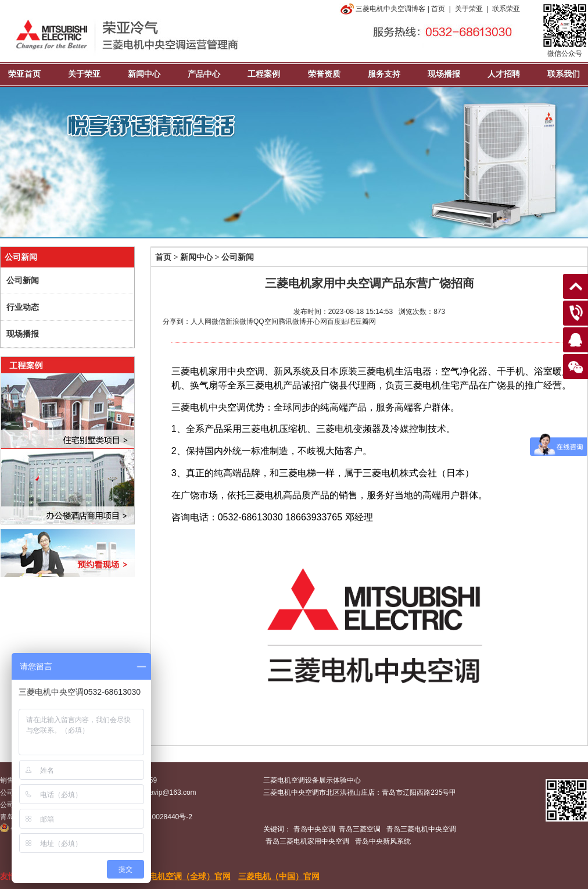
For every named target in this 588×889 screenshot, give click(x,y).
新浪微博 (239, 322)
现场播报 (444, 74)
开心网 (317, 322)
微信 (218, 322)
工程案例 (264, 74)
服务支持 (384, 74)
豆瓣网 (365, 322)
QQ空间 (266, 322)
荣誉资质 (324, 74)
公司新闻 (23, 281)
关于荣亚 (469, 9)
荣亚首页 (24, 74)
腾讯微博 (292, 322)
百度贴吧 (341, 322)
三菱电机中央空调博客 (382, 9)
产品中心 (204, 74)
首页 (438, 9)
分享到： (177, 322)
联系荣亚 (506, 9)
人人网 (201, 322)
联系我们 (564, 74)
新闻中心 (144, 74)
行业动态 (23, 307)
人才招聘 (504, 74)
